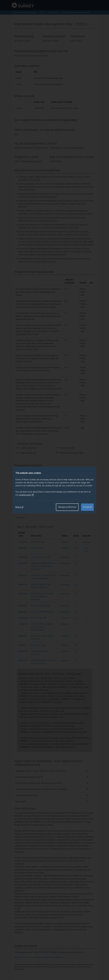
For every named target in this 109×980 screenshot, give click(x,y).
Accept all (87, 507)
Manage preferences (67, 507)
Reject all (19, 507)
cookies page (26, 495)
